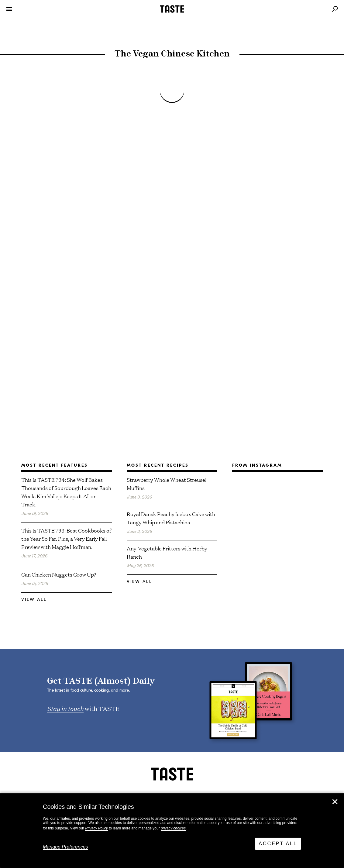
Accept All (278, 844)
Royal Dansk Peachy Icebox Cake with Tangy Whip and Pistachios (171, 518)
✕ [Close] (335, 802)
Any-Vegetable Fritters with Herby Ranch (167, 552)
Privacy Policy (96, 828)
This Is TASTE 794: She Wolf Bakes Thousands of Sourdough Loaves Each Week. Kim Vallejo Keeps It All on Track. (66, 492)
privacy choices (173, 828)
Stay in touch (65, 708)
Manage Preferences (65, 847)
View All (34, 599)
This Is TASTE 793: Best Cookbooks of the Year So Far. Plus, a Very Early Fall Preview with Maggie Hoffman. (66, 538)
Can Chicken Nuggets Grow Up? (59, 574)
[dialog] (172, 831)
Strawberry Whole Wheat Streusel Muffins (167, 484)
